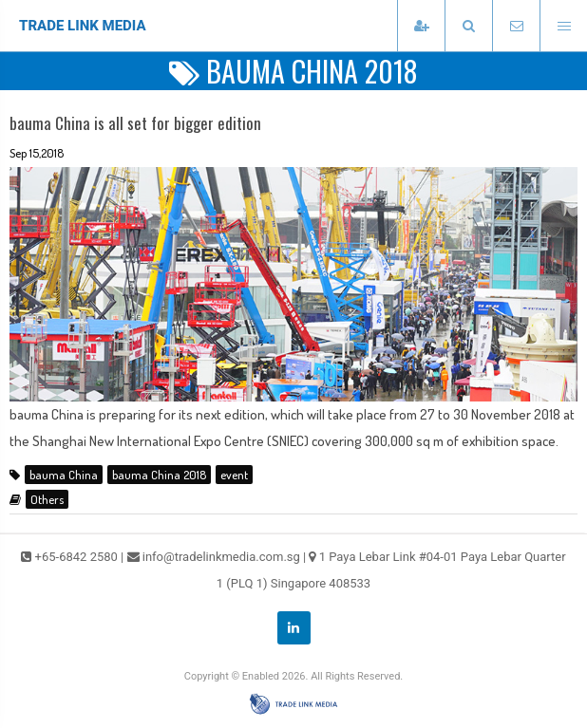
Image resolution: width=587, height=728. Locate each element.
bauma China (64, 475)
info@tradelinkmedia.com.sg (221, 557)
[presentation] (468, 26)
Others (47, 499)
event (234, 475)
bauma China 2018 (159, 475)
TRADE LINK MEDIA (83, 26)
